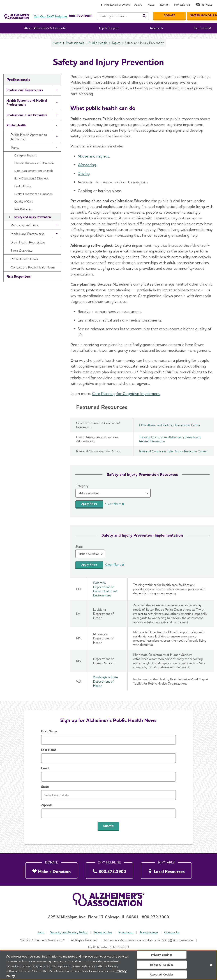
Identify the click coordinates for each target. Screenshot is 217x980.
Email (45, 768)
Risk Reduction (23, 209)
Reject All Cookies (162, 966)
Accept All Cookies (162, 975)
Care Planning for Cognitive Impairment (126, 393)
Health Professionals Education (34, 194)
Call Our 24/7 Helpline (50, 16)
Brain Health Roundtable (28, 242)
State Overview (21, 251)
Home (57, 43)
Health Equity (23, 186)
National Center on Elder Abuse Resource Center (173, 451)
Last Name (49, 750)
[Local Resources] (166, 870)
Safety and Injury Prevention (33, 217)
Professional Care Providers (27, 115)
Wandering (87, 165)
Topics (116, 43)
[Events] (164, 5)
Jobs (41, 932)
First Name (49, 731)
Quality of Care (24, 201)
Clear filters (113, 504)
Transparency (149, 932)
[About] (138, 5)
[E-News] (204, 5)
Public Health (98, 43)
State (45, 787)
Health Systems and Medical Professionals (27, 102)
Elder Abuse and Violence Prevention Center (170, 425)
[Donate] (169, 15)
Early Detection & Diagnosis (32, 178)
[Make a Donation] (52, 870)
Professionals (75, 43)
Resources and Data (24, 225)
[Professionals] (182, 5)
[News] (151, 5)
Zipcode (47, 805)
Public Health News (24, 259)
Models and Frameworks (28, 234)
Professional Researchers (25, 90)
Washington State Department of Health (105, 681)
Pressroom (126, 932)
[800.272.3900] (109, 870)
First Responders (19, 276)
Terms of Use (103, 932)
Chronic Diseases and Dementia (34, 163)
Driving (84, 173)
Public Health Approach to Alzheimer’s (29, 137)
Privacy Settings (162, 955)
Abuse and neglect (93, 156)
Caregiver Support (26, 155)
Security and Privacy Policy (69, 932)
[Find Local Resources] (115, 5)
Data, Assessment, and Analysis (34, 171)
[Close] (211, 966)
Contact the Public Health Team (33, 267)
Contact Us (172, 932)
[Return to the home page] (17, 11)
